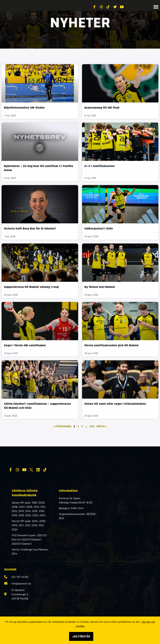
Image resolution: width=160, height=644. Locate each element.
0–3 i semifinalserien (99, 174)
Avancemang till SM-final (102, 115)
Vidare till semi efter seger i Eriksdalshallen (115, 411)
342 (92, 434)
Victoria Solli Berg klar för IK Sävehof (30, 236)
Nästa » (102, 434)
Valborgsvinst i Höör (99, 236)
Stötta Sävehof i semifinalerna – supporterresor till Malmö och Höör (37, 413)
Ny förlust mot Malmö (100, 295)
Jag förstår (81, 636)
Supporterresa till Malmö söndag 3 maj (31, 295)
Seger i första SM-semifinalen (25, 353)
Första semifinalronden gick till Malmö (111, 353)
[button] (156, 11)
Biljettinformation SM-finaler (24, 115)
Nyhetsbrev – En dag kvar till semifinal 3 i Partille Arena (39, 176)
